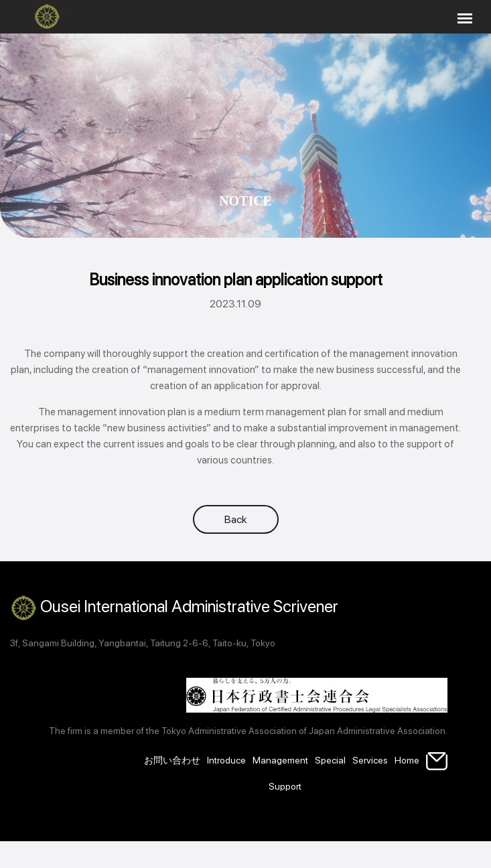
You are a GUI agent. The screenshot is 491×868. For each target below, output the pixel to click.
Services (370, 760)
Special (330, 760)
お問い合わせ (172, 760)
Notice (245, 201)
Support (285, 786)
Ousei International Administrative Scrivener (174, 608)
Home (407, 760)
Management (280, 760)
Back (236, 519)
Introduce (226, 760)
